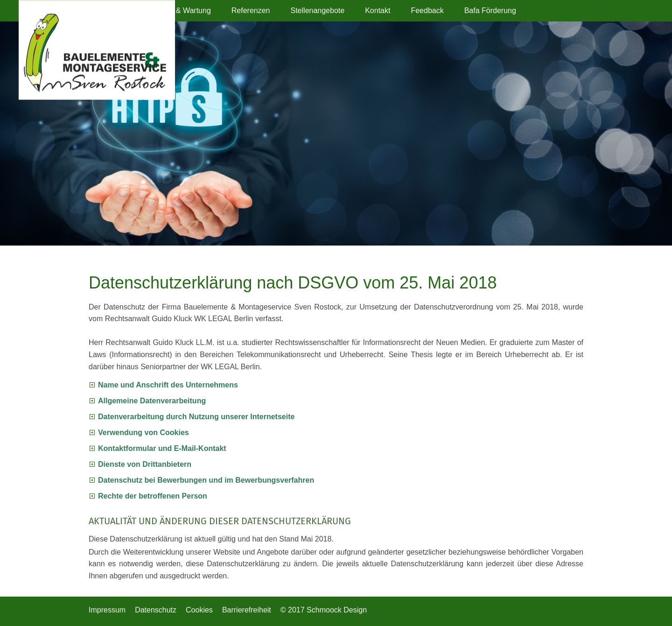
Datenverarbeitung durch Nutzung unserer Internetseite (196, 417)
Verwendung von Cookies (143, 433)
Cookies (199, 610)
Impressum (107, 610)
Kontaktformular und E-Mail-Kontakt (162, 448)
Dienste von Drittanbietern (145, 464)
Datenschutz (156, 610)
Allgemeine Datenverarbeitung (152, 401)
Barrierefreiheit (247, 610)
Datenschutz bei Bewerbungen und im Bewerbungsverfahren (206, 480)
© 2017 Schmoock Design (324, 610)
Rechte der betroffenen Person (153, 496)
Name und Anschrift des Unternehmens (168, 385)
